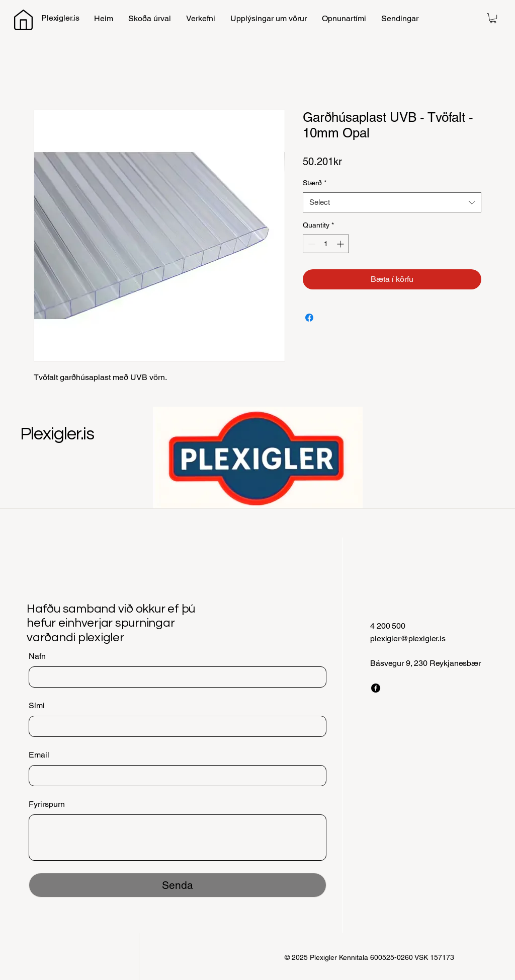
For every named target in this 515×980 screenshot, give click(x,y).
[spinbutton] (326, 244)
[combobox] (392, 203)
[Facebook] (376, 688)
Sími (37, 705)
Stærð (315, 183)
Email (39, 755)
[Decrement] (311, 244)
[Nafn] (175, 677)
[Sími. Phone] (175, 726)
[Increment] (341, 244)
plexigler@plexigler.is (408, 638)
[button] (493, 18)
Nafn (37, 656)
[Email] (175, 776)
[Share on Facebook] (309, 318)
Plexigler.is (57, 434)
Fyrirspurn (47, 804)
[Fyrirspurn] (178, 838)
